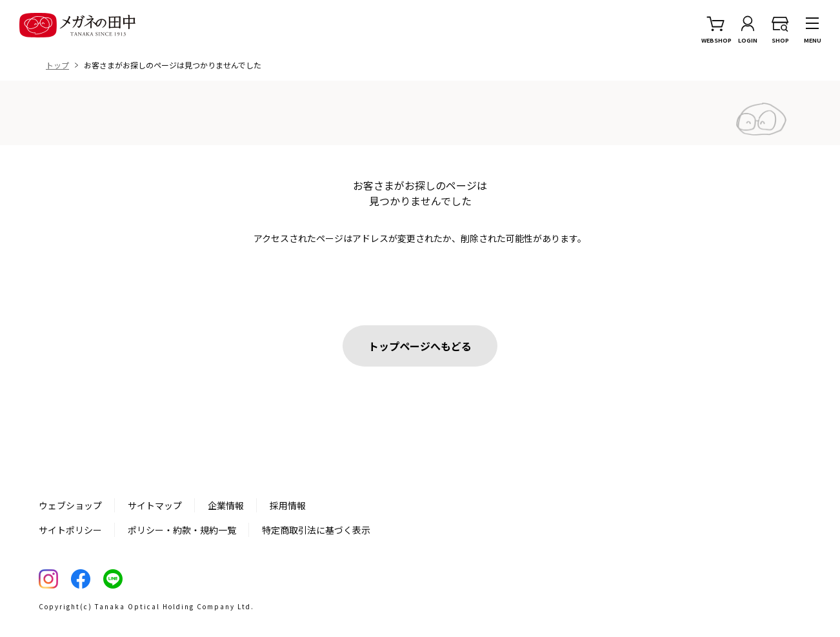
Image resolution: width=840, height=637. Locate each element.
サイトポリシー (70, 530)
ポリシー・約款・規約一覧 (182, 530)
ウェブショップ (70, 505)
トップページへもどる (420, 346)
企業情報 (226, 505)
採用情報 (288, 505)
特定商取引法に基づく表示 (316, 530)
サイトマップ (155, 505)
